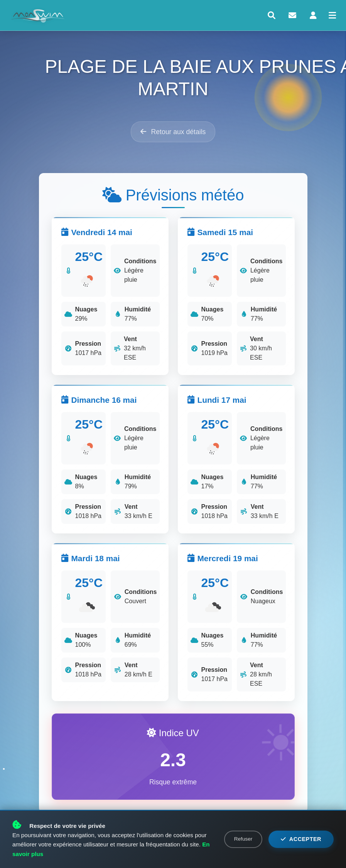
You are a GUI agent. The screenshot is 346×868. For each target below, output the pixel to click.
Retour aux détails (173, 132)
